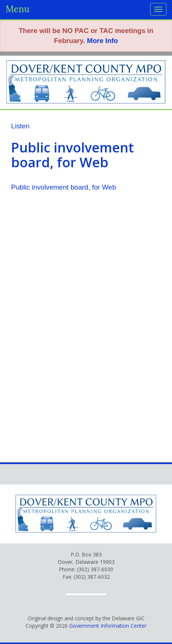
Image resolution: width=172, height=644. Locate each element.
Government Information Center (108, 626)
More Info (102, 41)
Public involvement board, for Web (64, 187)
